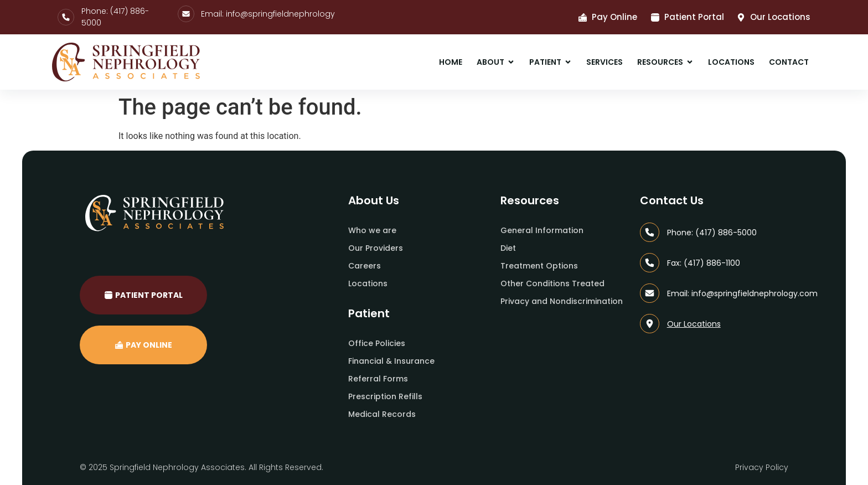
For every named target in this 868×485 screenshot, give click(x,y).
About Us (374, 200)
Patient (369, 313)
